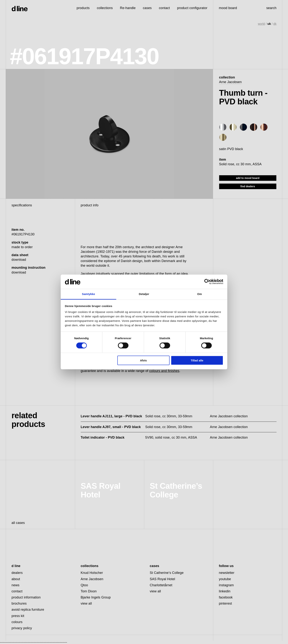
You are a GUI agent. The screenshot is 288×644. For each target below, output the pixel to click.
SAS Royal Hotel (162, 579)
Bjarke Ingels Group (96, 597)
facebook (226, 597)
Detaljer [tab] (144, 294)
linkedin (225, 591)
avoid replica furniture (28, 610)
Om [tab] (199, 294)
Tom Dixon (89, 591)
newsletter (227, 573)
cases (147, 8)
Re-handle (128, 8)
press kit (18, 616)
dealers (17, 573)
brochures (19, 603)
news (15, 585)
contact (17, 591)
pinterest (226, 603)
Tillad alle (197, 360)
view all (86, 603)
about (16, 579)
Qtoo (84, 585)
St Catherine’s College (167, 573)
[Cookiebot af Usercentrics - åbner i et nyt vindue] (207, 282)
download (19, 260)
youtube (225, 579)
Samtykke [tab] (89, 294)
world (261, 24)
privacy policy (22, 628)
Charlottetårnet (161, 585)
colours (17, 622)
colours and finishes (164, 371)
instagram (226, 585)
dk (275, 24)
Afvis (143, 360)
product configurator (192, 8)
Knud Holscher (92, 573)
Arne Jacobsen (230, 82)
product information (26, 597)
